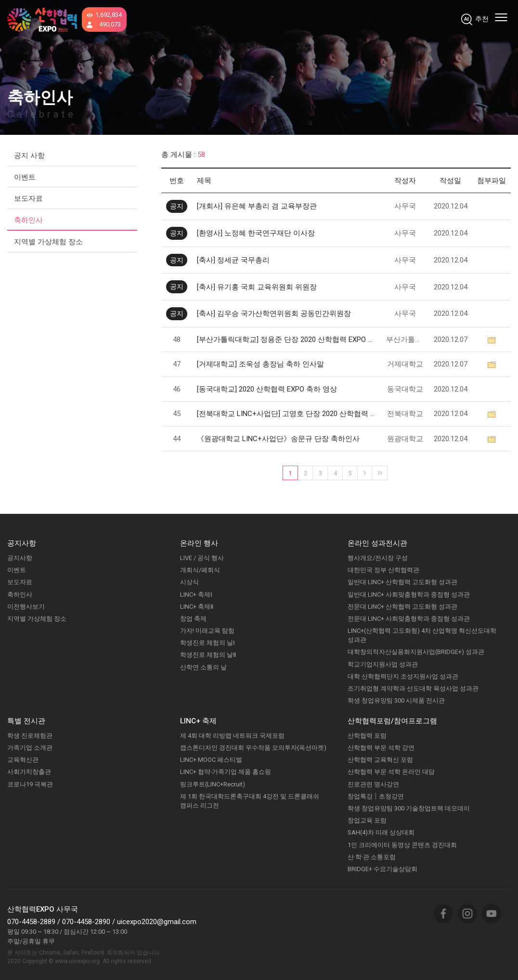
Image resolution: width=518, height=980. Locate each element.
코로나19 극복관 (30, 784)
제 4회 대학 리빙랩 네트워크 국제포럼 (232, 736)
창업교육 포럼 (367, 820)
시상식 (189, 582)
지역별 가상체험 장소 (48, 242)
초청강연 (391, 796)
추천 (482, 19)
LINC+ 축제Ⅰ (196, 595)
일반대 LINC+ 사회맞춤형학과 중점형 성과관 (409, 595)
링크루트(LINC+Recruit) (213, 784)
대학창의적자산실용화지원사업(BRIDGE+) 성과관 (416, 652)
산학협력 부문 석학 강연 (381, 748)
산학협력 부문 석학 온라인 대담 (391, 772)
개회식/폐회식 (200, 570)
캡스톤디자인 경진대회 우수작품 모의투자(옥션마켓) (253, 748)
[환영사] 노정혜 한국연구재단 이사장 (256, 233)
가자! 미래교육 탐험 (207, 631)
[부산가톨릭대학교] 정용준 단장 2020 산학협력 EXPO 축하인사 (287, 340)
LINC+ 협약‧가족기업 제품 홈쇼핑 (226, 772)
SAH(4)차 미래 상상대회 (381, 832)
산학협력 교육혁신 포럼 (380, 760)
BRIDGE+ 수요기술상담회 (382, 869)
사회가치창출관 (29, 772)
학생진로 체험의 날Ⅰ (207, 643)
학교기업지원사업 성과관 (383, 664)
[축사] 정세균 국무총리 (233, 260)
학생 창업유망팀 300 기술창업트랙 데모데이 (409, 808)
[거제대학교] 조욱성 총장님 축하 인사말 (260, 364)
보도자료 (28, 198)
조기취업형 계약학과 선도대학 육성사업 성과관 (413, 688)
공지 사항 (29, 156)
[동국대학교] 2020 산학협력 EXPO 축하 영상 (267, 389)
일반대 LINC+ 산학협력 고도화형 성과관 (402, 582)
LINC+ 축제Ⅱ (197, 607)
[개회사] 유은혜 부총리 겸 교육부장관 (257, 206)
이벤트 (25, 177)
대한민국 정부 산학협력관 (383, 570)
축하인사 (28, 220)
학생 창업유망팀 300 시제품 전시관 (396, 700)
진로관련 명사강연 (373, 784)
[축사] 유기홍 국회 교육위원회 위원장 (257, 287)
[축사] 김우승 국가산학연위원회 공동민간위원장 (274, 314)
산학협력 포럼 (367, 736)
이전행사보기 (26, 607)
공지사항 (20, 558)
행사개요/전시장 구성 (378, 558)
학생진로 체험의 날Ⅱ (208, 655)
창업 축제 (193, 619)
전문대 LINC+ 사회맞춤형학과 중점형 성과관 (409, 619)
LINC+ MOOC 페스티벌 (211, 760)
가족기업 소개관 (30, 748)
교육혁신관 (23, 760)
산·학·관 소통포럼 (372, 857)
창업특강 (360, 796)
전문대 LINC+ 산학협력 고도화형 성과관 (402, 607)
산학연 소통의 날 (203, 667)
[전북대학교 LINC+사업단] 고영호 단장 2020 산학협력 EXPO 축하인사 (287, 414)
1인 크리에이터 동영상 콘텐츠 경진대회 (402, 845)
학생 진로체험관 (30, 736)
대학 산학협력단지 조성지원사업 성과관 (403, 676)
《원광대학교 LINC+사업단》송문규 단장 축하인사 (278, 439)
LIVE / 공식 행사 (202, 558)
